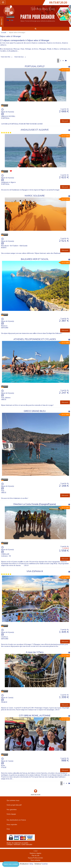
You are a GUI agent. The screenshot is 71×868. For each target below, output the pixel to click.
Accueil (4, 32)
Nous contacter (35, 860)
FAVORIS (2, 22)
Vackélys (44, 864)
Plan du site (35, 856)
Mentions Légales (35, 853)
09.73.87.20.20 (58, 3)
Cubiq (31, 864)
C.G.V (36, 851)
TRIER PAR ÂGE (19, 57)
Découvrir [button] (65, 121)
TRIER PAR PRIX (5, 57)
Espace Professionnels (35, 858)
